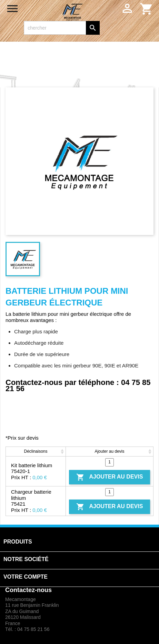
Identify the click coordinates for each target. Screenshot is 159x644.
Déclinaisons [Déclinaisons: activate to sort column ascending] (36, 451)
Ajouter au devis (110, 477)
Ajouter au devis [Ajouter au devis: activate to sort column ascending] (109, 451)
